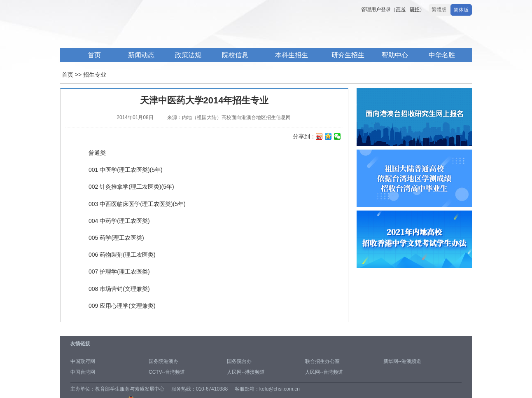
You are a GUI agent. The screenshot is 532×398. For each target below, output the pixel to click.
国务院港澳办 (163, 361)
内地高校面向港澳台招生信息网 (184, 32)
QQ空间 (328, 137)
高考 (401, 9)
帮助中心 (395, 55)
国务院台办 (239, 361)
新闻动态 (141, 55)
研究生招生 (348, 55)
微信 (337, 137)
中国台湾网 (83, 372)
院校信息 (235, 55)
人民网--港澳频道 (246, 372)
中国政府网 (83, 361)
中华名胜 (442, 55)
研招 (415, 9)
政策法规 (188, 55)
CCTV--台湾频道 (167, 372)
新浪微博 (319, 137)
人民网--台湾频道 (324, 372)
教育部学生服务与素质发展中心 (130, 389)
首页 (94, 55)
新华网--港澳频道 (402, 361)
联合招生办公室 (322, 361)
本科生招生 (292, 55)
